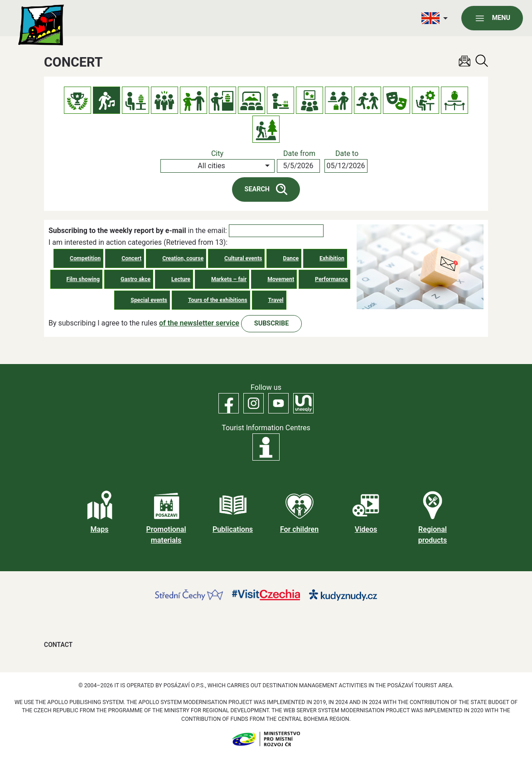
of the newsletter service (199, 323)
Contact (58, 645)
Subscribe (272, 323)
